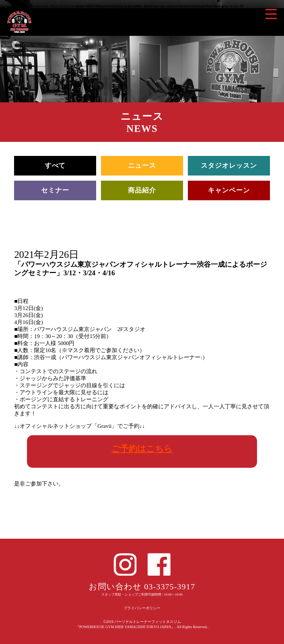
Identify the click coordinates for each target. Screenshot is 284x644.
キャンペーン (229, 190)
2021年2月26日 (46, 255)
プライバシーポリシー (142, 608)
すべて (55, 166)
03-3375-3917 (170, 587)
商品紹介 (142, 190)
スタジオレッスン (229, 166)
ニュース (142, 166)
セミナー (55, 190)
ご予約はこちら (142, 449)
